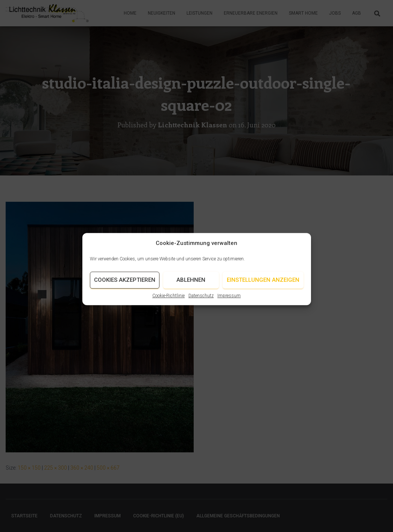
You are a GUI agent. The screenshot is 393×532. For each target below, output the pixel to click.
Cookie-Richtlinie (168, 300)
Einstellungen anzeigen (263, 284)
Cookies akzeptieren (125, 284)
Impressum (229, 300)
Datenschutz (201, 300)
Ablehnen (191, 284)
